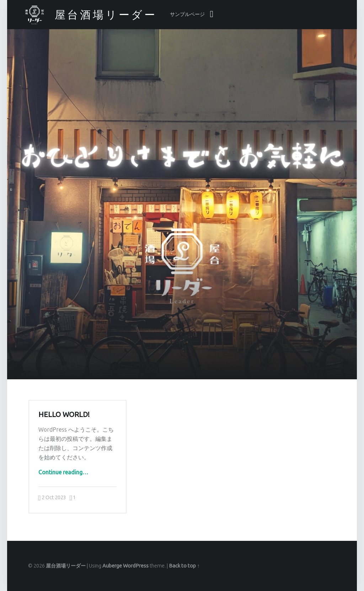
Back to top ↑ (184, 566)
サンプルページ (187, 14)
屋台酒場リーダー (66, 566)
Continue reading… (63, 472)
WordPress (136, 566)
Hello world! (64, 415)
